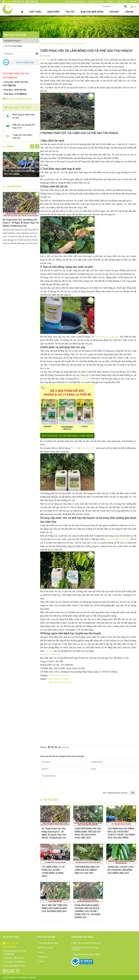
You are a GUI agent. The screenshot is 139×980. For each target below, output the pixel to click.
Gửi (133, 793)
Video (110, 2)
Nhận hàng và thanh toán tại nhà (86, 943)
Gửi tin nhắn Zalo (25, 62)
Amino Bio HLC (88, 448)
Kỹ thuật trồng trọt (77, 44)
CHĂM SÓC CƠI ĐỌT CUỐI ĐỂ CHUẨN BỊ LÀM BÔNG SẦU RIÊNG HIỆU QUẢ (121, 870)
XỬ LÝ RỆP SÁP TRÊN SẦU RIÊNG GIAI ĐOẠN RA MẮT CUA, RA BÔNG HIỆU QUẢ (55, 908)
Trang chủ (46, 44)
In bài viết (64, 747)
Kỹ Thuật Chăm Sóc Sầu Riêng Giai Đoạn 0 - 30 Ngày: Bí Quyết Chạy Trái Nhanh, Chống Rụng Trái (21, 223)
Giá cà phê (45, 60)
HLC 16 (74, 448)
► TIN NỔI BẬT (12, 186)
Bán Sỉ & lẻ (121, 2)
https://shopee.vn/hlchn (58, 679)
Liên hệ (133, 2)
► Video (8, 146)
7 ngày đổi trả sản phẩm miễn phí (86, 954)
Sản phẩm (53, 12)
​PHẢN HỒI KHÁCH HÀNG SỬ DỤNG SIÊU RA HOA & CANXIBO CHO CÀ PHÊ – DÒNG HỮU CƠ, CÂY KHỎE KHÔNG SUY (88, 911)
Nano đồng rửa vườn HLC (107, 337)
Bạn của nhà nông (92, 12)
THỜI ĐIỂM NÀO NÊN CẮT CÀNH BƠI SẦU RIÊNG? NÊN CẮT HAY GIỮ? (87, 870)
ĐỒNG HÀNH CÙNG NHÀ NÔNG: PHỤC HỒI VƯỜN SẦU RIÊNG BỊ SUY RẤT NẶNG (19, 171)
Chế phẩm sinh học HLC (60, 675)
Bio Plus (49, 651)
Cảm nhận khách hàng (75, 2)
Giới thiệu (35, 12)
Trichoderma (85, 379)
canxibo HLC (124, 539)
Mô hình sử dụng (96, 2)
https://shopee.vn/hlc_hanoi (60, 682)
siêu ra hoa (110, 539)
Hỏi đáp (114, 12)
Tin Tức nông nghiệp (13, 46)
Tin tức (70, 12)
